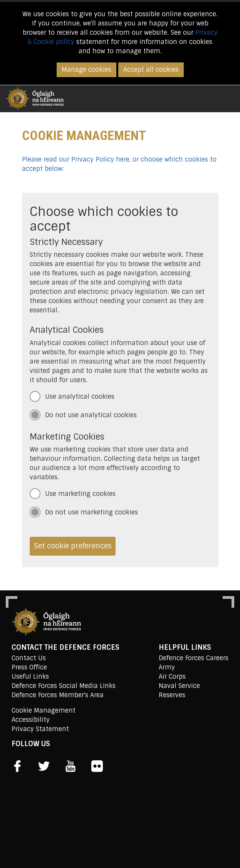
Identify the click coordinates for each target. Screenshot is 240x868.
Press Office (29, 667)
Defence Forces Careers (194, 658)
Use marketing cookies (80, 494)
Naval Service (179, 686)
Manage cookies (86, 70)
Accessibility (31, 720)
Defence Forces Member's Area (58, 695)
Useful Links (30, 677)
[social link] (17, 766)
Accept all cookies (151, 70)
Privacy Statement (40, 729)
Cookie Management (44, 710)
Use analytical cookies (80, 397)
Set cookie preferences (73, 546)
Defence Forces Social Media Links (64, 686)
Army (167, 667)
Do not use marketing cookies (91, 512)
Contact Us (29, 658)
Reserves (172, 695)
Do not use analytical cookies (91, 415)
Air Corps (172, 677)
